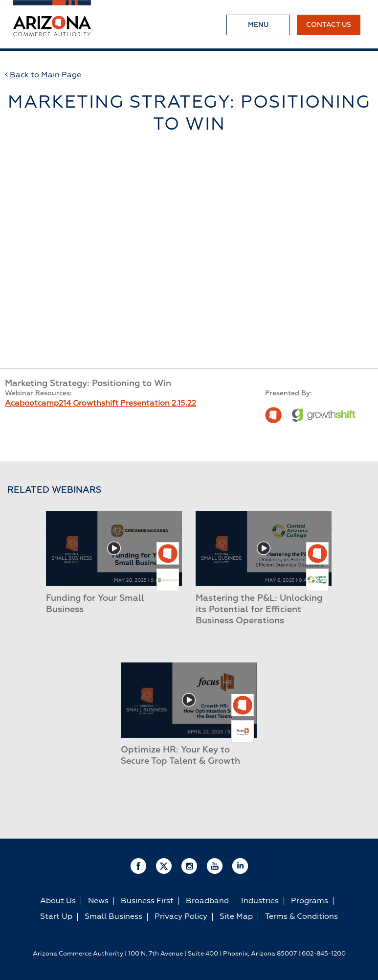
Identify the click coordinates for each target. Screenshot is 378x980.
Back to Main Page (43, 75)
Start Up (56, 917)
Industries (260, 901)
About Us (58, 901)
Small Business (113, 917)
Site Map (236, 917)
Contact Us (329, 25)
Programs (310, 901)
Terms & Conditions (301, 917)
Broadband (207, 901)
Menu (258, 25)
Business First (147, 901)
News (98, 901)
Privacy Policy (181, 917)
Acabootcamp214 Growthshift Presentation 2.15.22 (100, 404)
